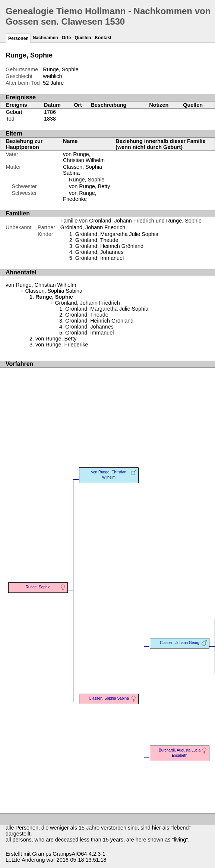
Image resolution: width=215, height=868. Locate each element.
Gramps (42, 854)
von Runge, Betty (89, 186)
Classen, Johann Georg (180, 643)
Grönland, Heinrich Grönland (109, 246)
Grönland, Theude (97, 240)
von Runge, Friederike (80, 196)
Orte (67, 38)
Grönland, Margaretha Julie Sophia (117, 234)
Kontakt (103, 38)
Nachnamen (45, 38)
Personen (18, 38)
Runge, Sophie (87, 180)
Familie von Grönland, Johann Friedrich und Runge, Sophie (131, 221)
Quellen (83, 38)
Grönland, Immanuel (99, 258)
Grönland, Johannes (99, 252)
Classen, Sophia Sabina (54, 291)
